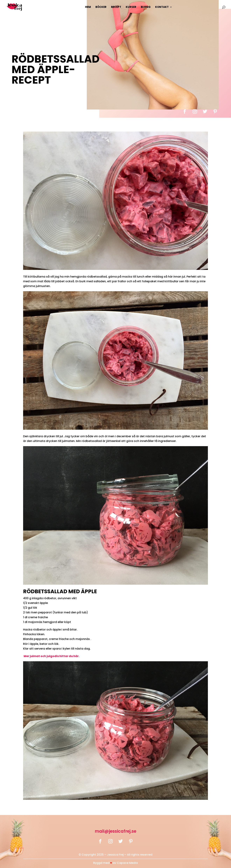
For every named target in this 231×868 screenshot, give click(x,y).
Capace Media (127, 863)
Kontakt (162, 7)
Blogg (146, 7)
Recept (116, 7)
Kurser (131, 7)
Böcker (101, 7)
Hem (88, 7)
